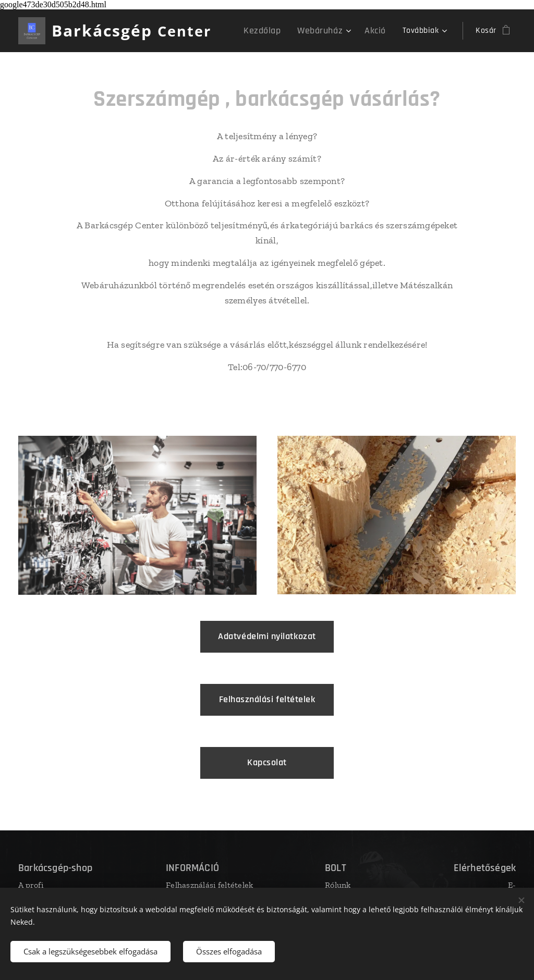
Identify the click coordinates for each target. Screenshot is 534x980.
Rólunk (338, 885)
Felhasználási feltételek (209, 885)
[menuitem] (274, 31)
